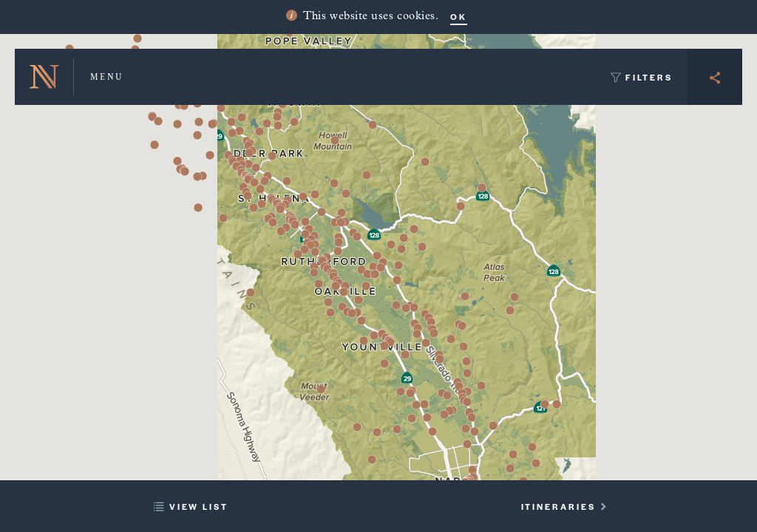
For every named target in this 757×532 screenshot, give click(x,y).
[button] (298, 254)
